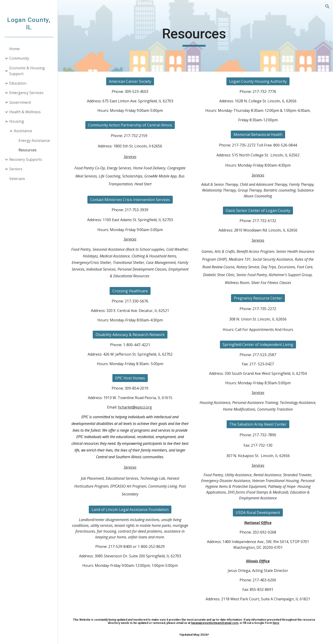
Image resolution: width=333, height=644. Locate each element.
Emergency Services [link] (26, 93)
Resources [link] (28, 150)
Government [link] (20, 102)
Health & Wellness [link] (25, 112)
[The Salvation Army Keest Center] (259, 424)
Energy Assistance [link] (34, 140)
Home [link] (14, 49)
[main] (195, 36)
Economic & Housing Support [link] (27, 71)
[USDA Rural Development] (259, 513)
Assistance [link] (23, 131)
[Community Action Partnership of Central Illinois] (132, 125)
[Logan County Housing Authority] (259, 81)
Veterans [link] (17, 179)
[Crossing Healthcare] (132, 291)
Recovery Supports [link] (26, 159)
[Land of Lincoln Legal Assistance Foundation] (132, 510)
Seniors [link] (16, 169)
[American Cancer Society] (132, 81)
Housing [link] (17, 121)
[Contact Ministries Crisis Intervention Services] (132, 200)
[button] (327, 6)
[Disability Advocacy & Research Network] (132, 335)
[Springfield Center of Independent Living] (259, 345)
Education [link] (18, 83)
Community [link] (19, 58)
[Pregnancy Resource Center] (259, 298)
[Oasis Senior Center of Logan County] (259, 211)
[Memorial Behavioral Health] (259, 134)
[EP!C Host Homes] (132, 378)
